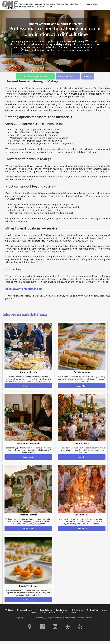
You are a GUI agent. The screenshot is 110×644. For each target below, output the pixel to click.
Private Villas (78, 610)
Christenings (92, 610)
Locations (63, 612)
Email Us (88, 76)
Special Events (62, 610)
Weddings (9, 610)
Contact (74, 612)
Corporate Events (24, 610)
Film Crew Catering (44, 610)
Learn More (28, 386)
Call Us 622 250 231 (68, 76)
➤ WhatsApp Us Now (35, 76)
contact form (30, 279)
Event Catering (49, 612)
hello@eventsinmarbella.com (24, 289)
